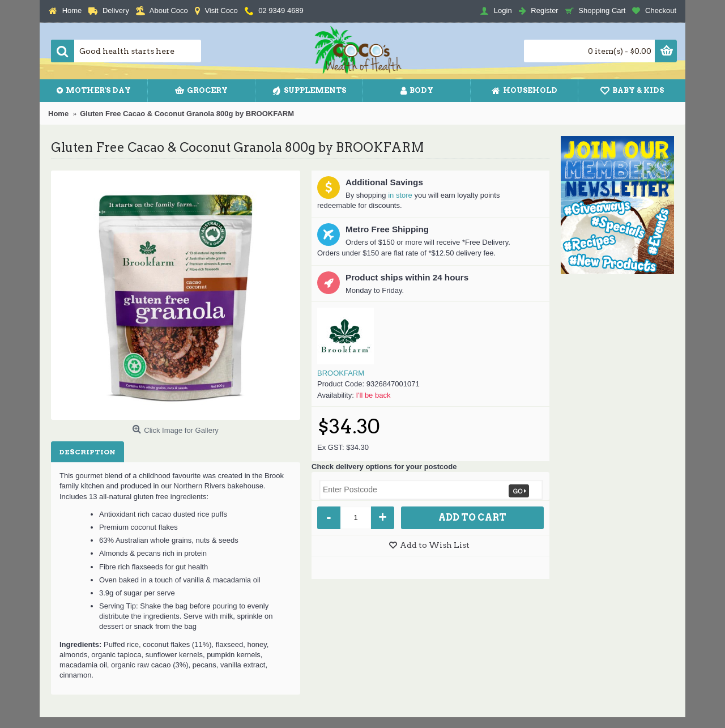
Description (88, 452)
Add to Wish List (435, 545)
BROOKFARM (341, 373)
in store (400, 195)
